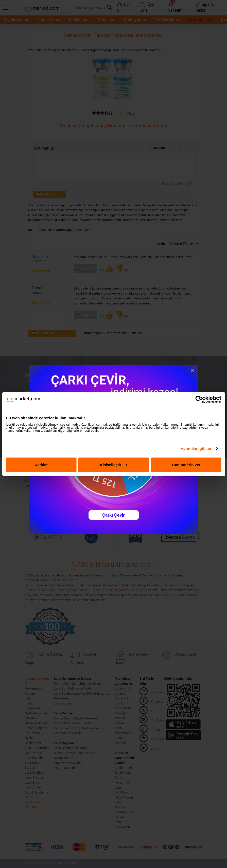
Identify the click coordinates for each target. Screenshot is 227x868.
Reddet (41, 465)
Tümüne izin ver (186, 465)
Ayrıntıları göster (196, 449)
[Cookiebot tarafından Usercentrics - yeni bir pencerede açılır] (199, 400)
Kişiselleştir (114, 465)
